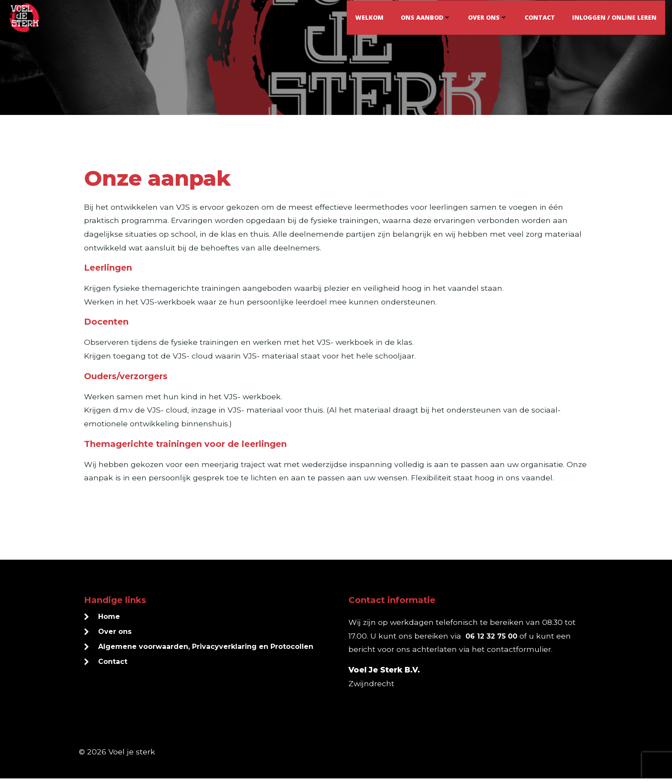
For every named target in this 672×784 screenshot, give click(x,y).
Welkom (370, 17)
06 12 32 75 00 (492, 641)
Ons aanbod (426, 17)
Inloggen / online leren (615, 17)
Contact (540, 17)
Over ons (488, 17)
